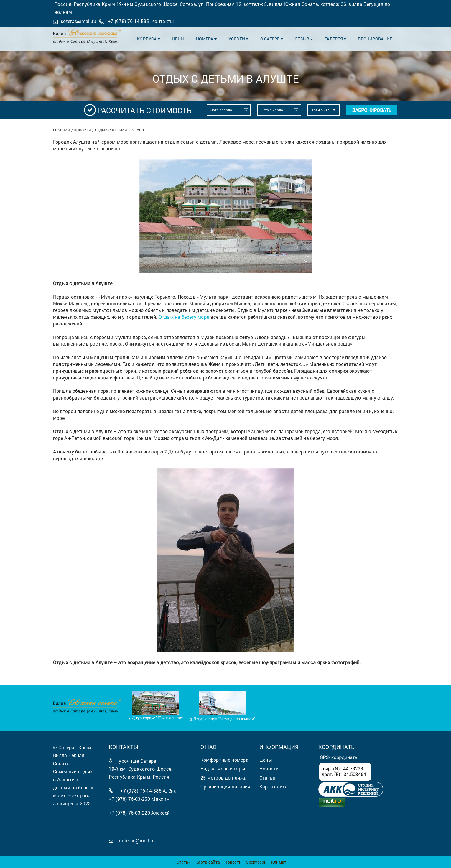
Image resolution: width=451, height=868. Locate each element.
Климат (279, 862)
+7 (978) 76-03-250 (129, 799)
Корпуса (149, 39)
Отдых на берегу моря (184, 317)
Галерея (335, 39)
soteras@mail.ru (79, 21)
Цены (178, 39)
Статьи (184, 862)
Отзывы (304, 39)
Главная (62, 130)
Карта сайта (208, 862)
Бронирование (375, 39)
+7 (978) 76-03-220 (129, 813)
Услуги (238, 39)
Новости (82, 130)
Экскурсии (256, 862)
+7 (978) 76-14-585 (129, 21)
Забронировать (372, 110)
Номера (206, 39)
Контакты (163, 21)
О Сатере (272, 39)
